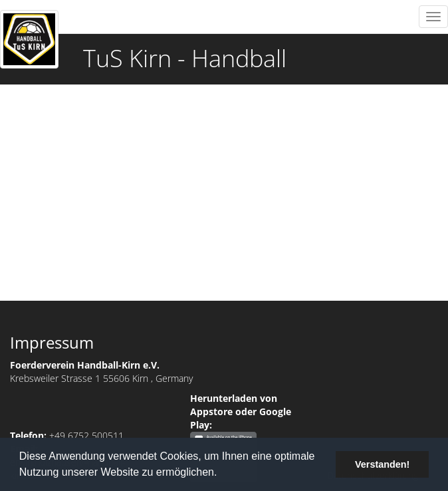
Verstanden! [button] (382, 464)
